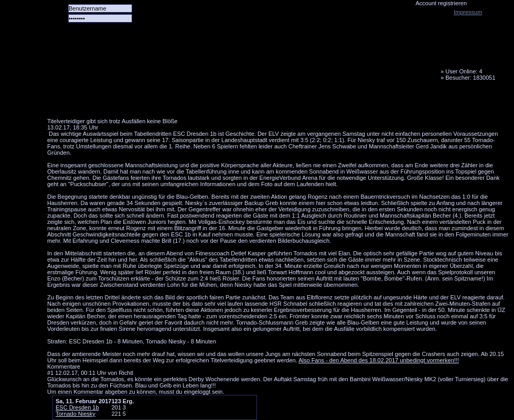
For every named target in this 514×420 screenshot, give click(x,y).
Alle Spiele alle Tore (89, 102)
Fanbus (314, 102)
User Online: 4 (464, 71)
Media (273, 102)
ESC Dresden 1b (77, 407)
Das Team (151, 102)
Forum (191, 102)
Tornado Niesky (278, 60)
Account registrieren (441, 3)
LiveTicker (232, 102)
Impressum (468, 12)
